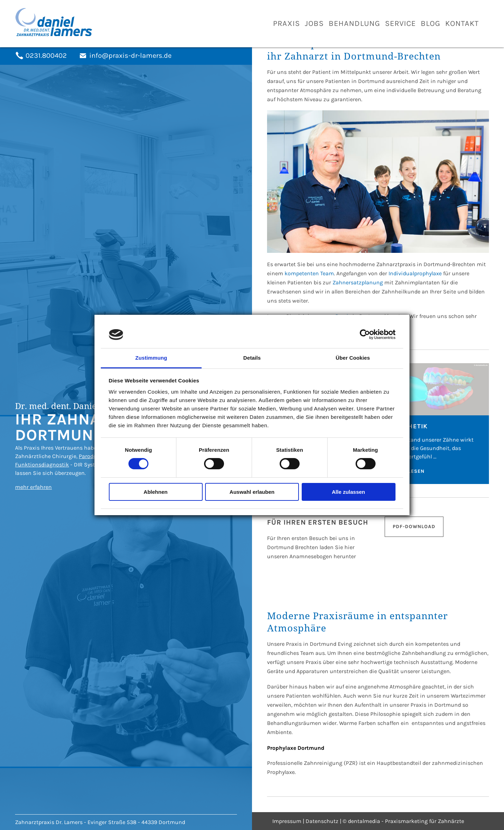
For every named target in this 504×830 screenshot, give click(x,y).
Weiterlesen (407, 471)
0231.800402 (46, 56)
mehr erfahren (33, 487)
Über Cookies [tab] (353, 358)
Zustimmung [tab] (151, 358)
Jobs (314, 23)
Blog (430, 23)
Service (400, 23)
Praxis (286, 23)
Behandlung (354, 23)
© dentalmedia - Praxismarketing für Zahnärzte (403, 821)
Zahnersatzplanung (358, 282)
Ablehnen (155, 492)
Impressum (287, 821)
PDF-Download (414, 527)
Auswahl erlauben (252, 492)
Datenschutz (322, 821)
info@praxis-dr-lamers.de (130, 56)
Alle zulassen (348, 492)
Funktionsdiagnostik (42, 465)
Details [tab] (252, 358)
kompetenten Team (309, 273)
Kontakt (462, 23)
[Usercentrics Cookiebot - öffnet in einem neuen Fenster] (365, 334)
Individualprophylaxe (415, 273)
